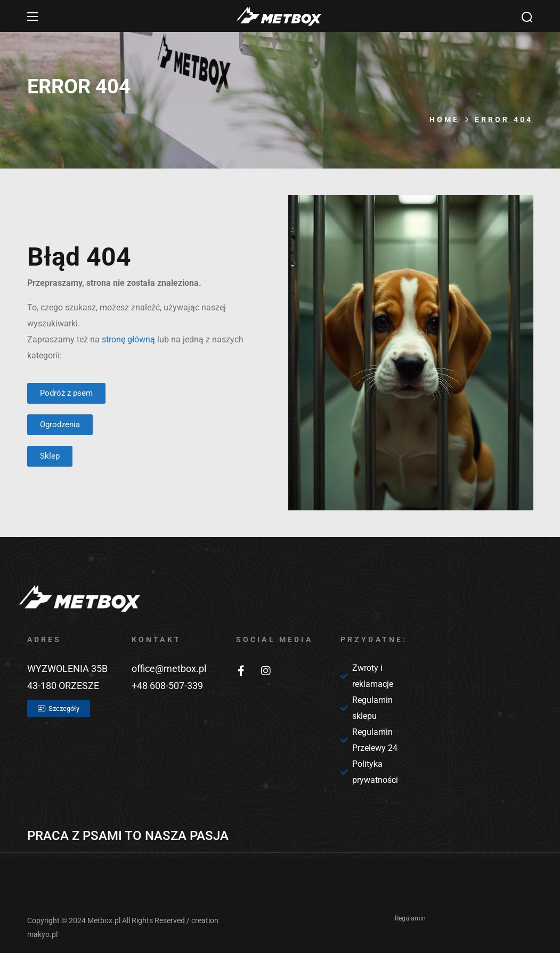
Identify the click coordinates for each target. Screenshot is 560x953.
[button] (527, 17)
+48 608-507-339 (167, 686)
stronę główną (128, 339)
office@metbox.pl (169, 668)
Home (445, 119)
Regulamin (410, 918)
